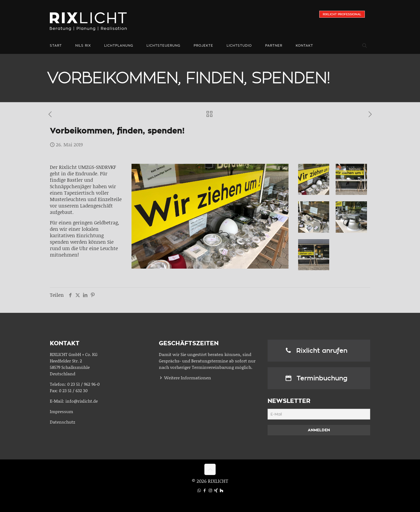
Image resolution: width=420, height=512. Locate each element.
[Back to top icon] (210, 469)
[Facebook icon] (205, 490)
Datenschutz (63, 422)
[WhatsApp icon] (199, 490)
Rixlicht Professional (342, 14)
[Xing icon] (216, 490)
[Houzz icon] (221, 490)
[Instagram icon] (210, 490)
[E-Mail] (319, 414)
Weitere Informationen (188, 378)
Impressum (61, 411)
